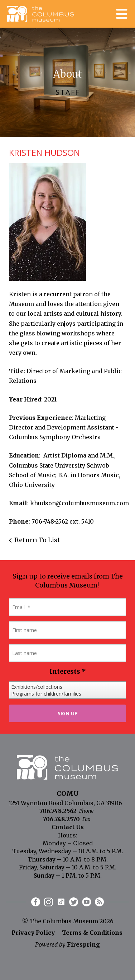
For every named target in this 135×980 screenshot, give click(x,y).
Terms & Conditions (92, 933)
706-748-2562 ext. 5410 (63, 521)
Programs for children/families (67, 694)
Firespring (83, 944)
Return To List (37, 540)
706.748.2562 (58, 811)
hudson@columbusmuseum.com (81, 503)
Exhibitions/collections (67, 687)
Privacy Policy (33, 933)
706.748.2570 (61, 819)
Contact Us (68, 827)
